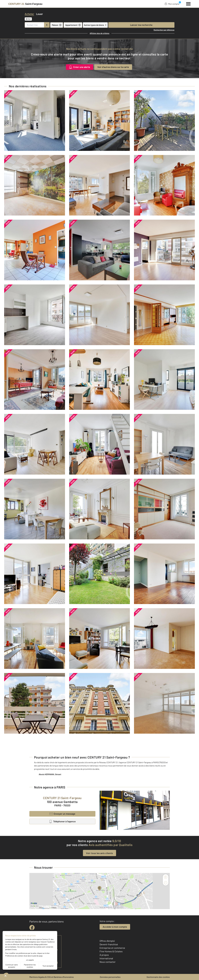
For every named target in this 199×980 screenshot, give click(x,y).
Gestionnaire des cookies (158, 977)
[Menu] (188, 3)
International (106, 958)
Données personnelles (110, 977)
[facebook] (32, 928)
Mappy (54, 908)
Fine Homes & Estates (111, 951)
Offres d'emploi (107, 941)
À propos (104, 955)
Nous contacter (108, 962)
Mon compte (172, 4)
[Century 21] (25, 4)
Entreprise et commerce (112, 948)
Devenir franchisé (109, 944)
